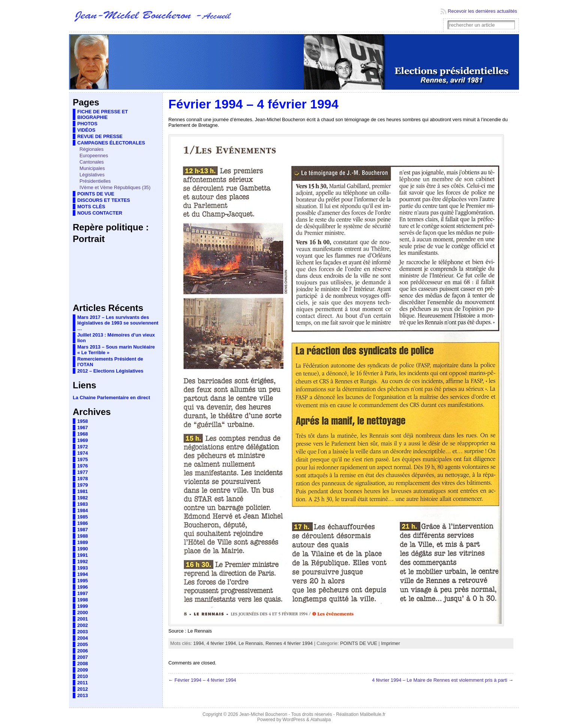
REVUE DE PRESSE (100, 136)
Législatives (92, 175)
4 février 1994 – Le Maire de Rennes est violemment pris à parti (440, 680)
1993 (82, 568)
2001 (82, 619)
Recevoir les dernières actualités (482, 11)
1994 (82, 574)
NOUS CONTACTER (100, 213)
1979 (82, 485)
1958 (82, 421)
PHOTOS (87, 124)
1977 (82, 472)
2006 (82, 651)
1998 (82, 600)
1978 (82, 479)
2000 (82, 613)
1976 (82, 466)
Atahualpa (320, 720)
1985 (82, 517)
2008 (82, 664)
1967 (82, 428)
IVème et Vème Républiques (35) (115, 187)
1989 (82, 542)
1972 (82, 447)
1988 (82, 536)
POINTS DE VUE (96, 194)
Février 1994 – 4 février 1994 (205, 680)
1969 (82, 440)
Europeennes (94, 156)
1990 (82, 549)
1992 (82, 561)
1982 (82, 498)
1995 (82, 581)
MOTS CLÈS (91, 207)
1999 (82, 606)
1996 (82, 587)
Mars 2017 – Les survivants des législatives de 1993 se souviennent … (118, 323)
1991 (82, 555)
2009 (82, 670)
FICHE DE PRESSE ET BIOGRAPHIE (103, 114)
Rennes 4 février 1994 (289, 643)
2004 (82, 638)
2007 (82, 657)
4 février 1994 (221, 643)
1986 (82, 523)
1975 (82, 459)
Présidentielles (95, 181)
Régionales (91, 149)
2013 (82, 695)
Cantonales (92, 162)
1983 (82, 504)
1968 (82, 434)
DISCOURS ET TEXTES (104, 200)
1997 (82, 593)
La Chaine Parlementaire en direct (111, 398)
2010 (82, 676)
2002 (82, 625)
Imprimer (390, 643)
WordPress (294, 720)
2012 (82, 689)
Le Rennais (251, 643)
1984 (82, 510)
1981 (82, 491)
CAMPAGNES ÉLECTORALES (111, 143)
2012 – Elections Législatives (110, 371)
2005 (82, 644)
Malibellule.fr (373, 714)
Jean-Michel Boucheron (263, 714)
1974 (82, 453)
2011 (82, 683)
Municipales (92, 168)
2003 (82, 632)
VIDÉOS (86, 130)
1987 (82, 530)
